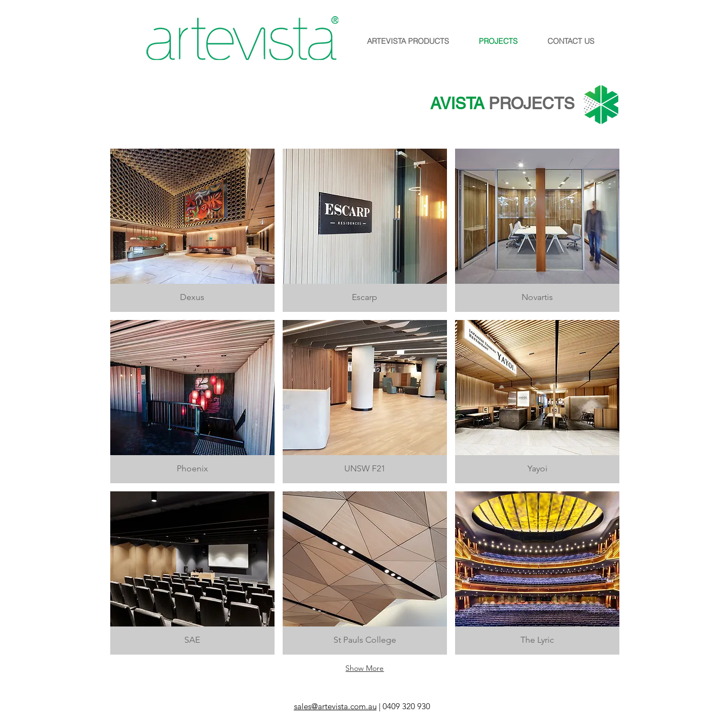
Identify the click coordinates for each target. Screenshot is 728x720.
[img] (365, 573)
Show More (365, 668)
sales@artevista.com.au (335, 706)
